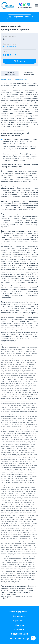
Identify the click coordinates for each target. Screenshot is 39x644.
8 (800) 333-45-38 (19, 634)
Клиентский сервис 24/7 (25, 7)
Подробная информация (29, 74)
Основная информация (10, 74)
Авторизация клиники (19, 17)
